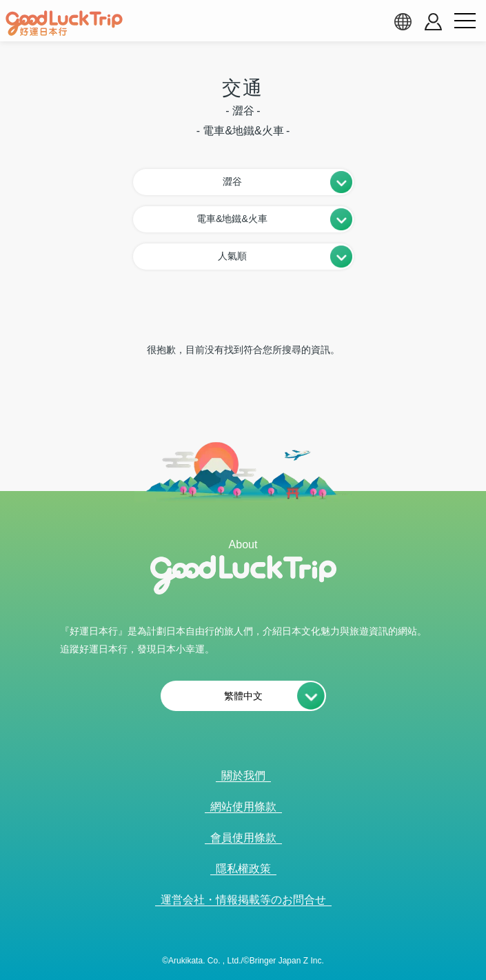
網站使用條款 (243, 807)
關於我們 (243, 776)
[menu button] (465, 21)
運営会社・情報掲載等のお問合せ (243, 900)
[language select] (403, 21)
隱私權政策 (243, 869)
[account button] (433, 22)
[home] (64, 23)
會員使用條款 (243, 838)
